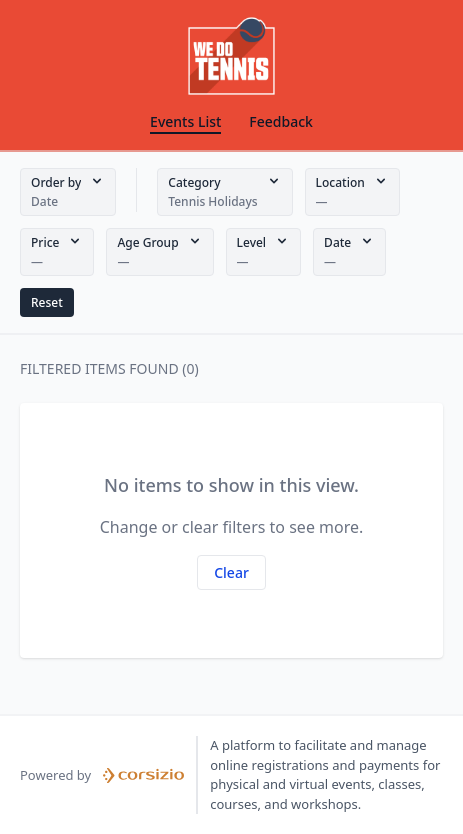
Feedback (281, 121)
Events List (185, 121)
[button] (68, 192)
